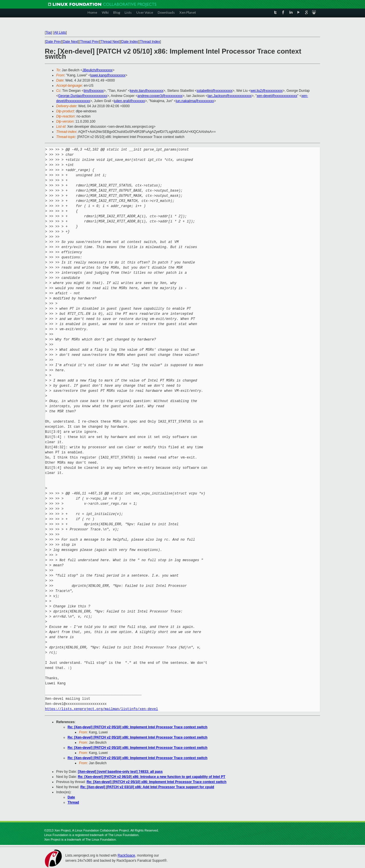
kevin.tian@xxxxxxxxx (147, 91)
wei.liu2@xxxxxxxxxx (267, 91)
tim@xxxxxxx (94, 91)
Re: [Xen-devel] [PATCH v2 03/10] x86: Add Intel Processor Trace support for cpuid (147, 787)
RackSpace (126, 855)
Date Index (130, 42)
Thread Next (110, 42)
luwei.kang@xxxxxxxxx (108, 75)
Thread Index (150, 42)
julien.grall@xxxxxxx (129, 101)
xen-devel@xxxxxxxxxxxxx (277, 96)
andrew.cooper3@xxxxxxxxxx (160, 96)
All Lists (60, 33)
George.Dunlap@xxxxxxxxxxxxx (83, 96)
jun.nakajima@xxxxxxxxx (195, 101)
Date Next (70, 42)
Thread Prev (89, 42)
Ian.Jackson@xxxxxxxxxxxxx (230, 96)
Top (48, 33)
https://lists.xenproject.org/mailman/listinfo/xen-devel (102, 709)
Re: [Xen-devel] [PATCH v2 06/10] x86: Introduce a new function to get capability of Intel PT (152, 777)
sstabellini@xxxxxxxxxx (215, 91)
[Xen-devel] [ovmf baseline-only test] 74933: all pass (120, 772)
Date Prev (53, 42)
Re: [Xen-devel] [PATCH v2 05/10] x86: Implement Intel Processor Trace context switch (137, 727)
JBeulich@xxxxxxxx (98, 70)
